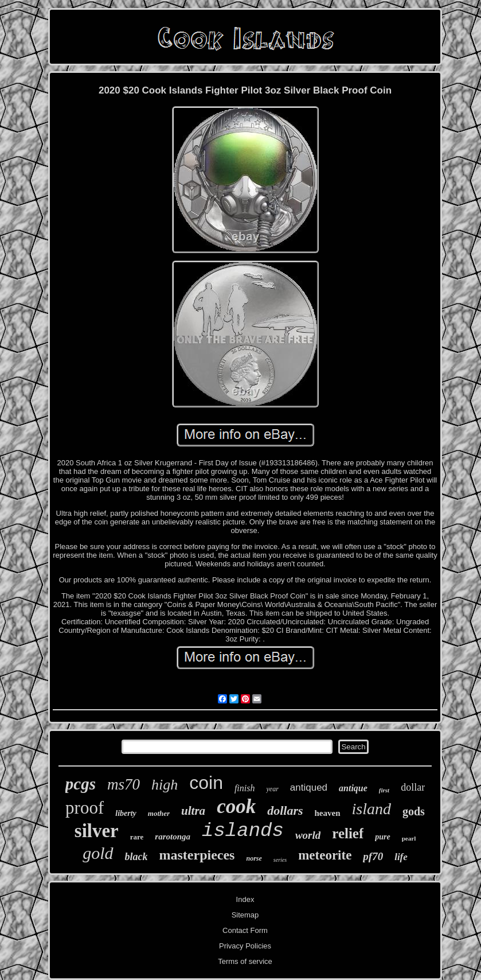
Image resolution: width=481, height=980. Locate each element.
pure (382, 837)
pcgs (81, 784)
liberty (126, 813)
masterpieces (197, 855)
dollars (285, 810)
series (280, 860)
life (401, 857)
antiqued (309, 787)
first (384, 790)
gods (414, 811)
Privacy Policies (245, 946)
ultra (193, 811)
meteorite (325, 855)
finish (245, 788)
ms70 (124, 784)
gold (98, 853)
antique (353, 788)
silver (97, 831)
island (371, 809)
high (165, 785)
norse (254, 858)
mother (159, 813)
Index (245, 899)
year (272, 789)
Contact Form (245, 930)
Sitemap (245, 915)
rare (137, 837)
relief (348, 833)
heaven (328, 813)
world (308, 835)
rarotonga (173, 837)
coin (206, 783)
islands (243, 831)
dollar (413, 787)
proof (85, 808)
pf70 (373, 856)
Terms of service (245, 961)
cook (236, 806)
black (136, 857)
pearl (409, 838)
